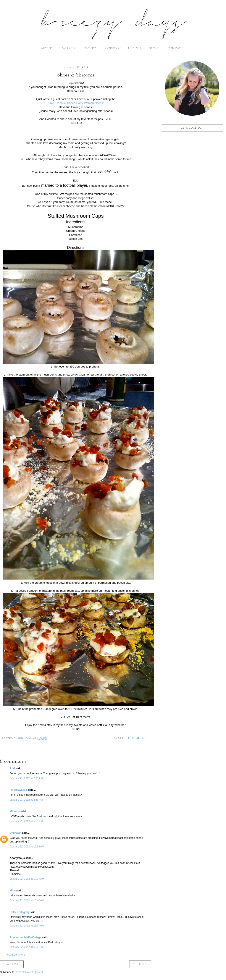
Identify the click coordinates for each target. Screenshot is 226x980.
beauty (90, 48)
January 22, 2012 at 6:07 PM (26, 947)
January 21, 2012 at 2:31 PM (26, 778)
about (46, 48)
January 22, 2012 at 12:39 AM (27, 847)
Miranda (15, 812)
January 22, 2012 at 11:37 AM (27, 926)
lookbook (112, 48)
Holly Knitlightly (20, 912)
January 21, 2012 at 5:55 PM (26, 821)
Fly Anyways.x (19, 790)
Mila (12, 891)
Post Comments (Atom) (29, 972)
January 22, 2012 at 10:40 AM (27, 901)
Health (135, 48)
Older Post (140, 964)
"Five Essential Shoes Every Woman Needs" (76, 103)
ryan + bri (68, 48)
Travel (154, 48)
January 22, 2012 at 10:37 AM (27, 879)
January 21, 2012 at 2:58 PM (26, 800)
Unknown (16, 833)
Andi (13, 768)
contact (175, 48)
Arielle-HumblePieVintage (26, 937)
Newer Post (12, 964)
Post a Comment (15, 955)
